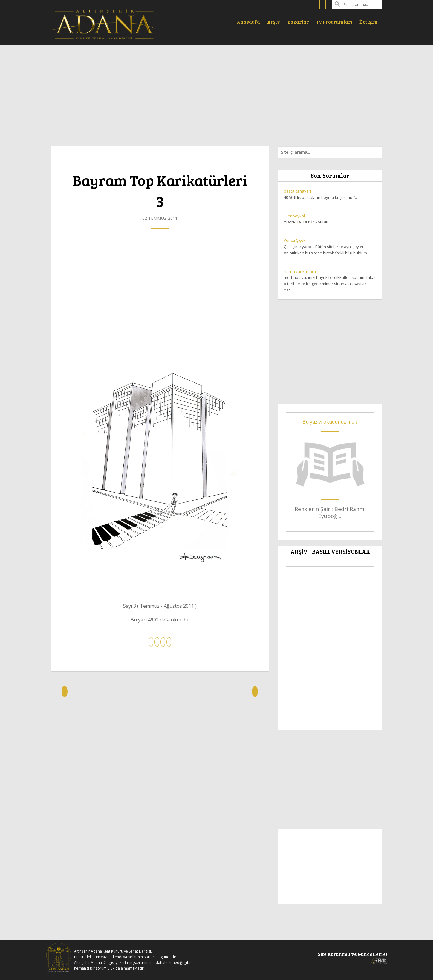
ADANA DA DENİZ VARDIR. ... (330, 219)
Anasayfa (248, 22)
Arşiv (274, 22)
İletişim (368, 22)
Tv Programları (334, 22)
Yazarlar (298, 22)
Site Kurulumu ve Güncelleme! (352, 957)
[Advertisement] (217, 93)
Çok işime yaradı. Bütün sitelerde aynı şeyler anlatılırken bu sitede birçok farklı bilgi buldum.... (330, 246)
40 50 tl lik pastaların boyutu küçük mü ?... (330, 194)
